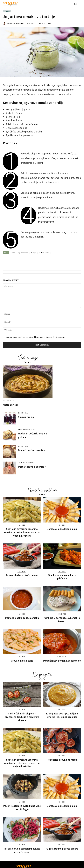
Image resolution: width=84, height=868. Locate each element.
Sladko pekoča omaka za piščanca (62, 577)
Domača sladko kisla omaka (62, 529)
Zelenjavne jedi (26, 429)
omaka (13, 253)
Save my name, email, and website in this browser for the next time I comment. (36, 337)
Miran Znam (20, 23)
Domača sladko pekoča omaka (22, 618)
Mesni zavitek (11, 405)
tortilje (33, 253)
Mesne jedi (9, 401)
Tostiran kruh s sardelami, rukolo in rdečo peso (22, 850)
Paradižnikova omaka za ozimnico (62, 661)
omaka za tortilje (44, 253)
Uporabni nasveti (27, 463)
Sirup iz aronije (26, 417)
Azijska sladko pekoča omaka (22, 575)
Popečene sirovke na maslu (62, 760)
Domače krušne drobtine (32, 450)
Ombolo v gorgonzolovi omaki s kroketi (62, 619)
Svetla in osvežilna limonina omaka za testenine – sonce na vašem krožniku (22, 532)
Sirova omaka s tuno (22, 661)
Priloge (7, 11)
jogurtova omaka (23, 253)
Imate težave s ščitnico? (32, 467)
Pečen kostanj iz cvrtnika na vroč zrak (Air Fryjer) (22, 807)
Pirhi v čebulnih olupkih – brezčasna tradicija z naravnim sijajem (22, 717)
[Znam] (10, 4)
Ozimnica (23, 413)
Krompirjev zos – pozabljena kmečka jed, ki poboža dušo (62, 715)
